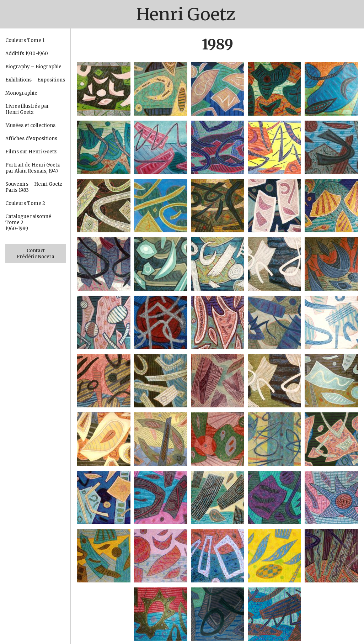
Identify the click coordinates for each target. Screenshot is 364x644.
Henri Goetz (186, 14)
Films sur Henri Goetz (31, 152)
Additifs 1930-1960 (27, 54)
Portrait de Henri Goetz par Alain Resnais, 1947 (33, 168)
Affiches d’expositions (31, 139)
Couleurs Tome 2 (25, 203)
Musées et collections (30, 125)
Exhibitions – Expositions (35, 80)
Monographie (21, 93)
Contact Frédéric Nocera (36, 254)
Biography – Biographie (33, 67)
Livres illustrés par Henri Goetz (27, 109)
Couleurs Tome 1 (25, 40)
